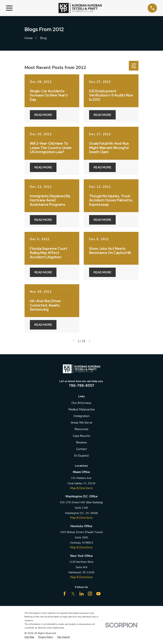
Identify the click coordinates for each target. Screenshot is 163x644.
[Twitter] (73, 594)
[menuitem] (29, 637)
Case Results (81, 436)
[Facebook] (65, 594)
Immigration (81, 416)
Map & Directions (81, 488)
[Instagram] (90, 594)
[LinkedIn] (81, 594)
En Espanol (81, 456)
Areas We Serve (81, 423)
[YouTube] (98, 594)
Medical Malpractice (81, 409)
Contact (81, 449)
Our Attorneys (81, 403)
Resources (81, 429)
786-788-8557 (81, 385)
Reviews (81, 443)
